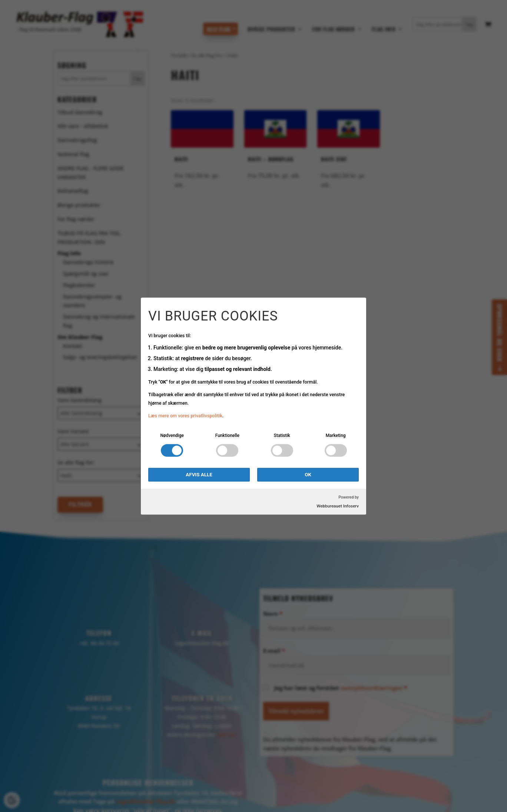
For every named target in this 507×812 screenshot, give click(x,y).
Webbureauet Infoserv (338, 506)
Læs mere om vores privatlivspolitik (185, 416)
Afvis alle (199, 475)
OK (308, 475)
